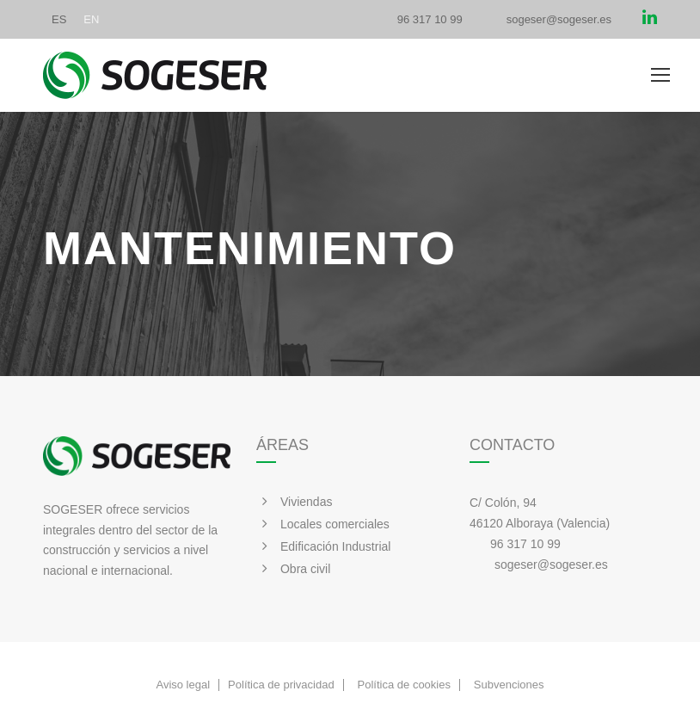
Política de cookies (404, 685)
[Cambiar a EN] (91, 19)
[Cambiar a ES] (59, 19)
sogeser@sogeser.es (559, 19)
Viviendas (306, 502)
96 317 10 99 (430, 19)
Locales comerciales (335, 524)
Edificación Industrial (335, 546)
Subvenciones (509, 685)
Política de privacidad (281, 685)
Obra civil (305, 569)
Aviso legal (183, 685)
